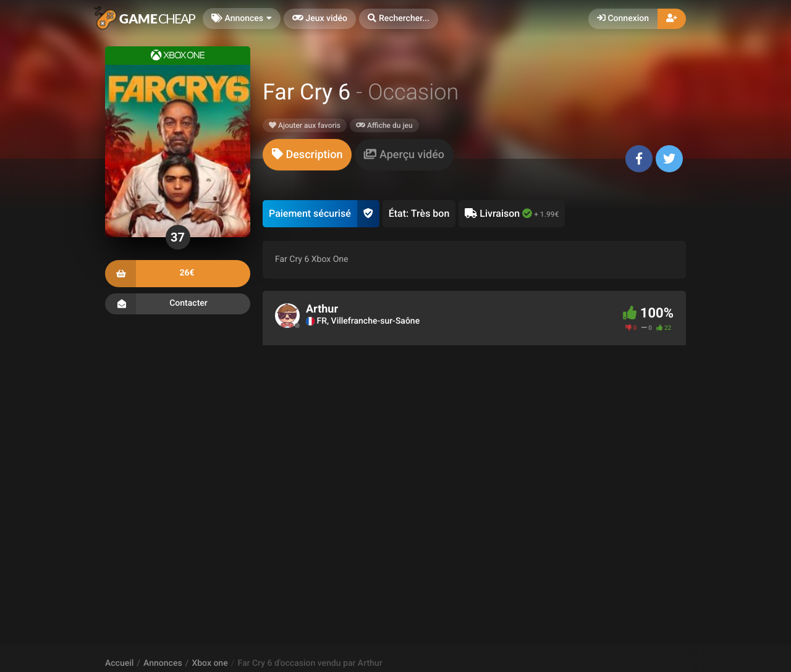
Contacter (178, 304)
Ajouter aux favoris (305, 125)
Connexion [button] (623, 19)
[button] (399, 19)
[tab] (307, 155)
